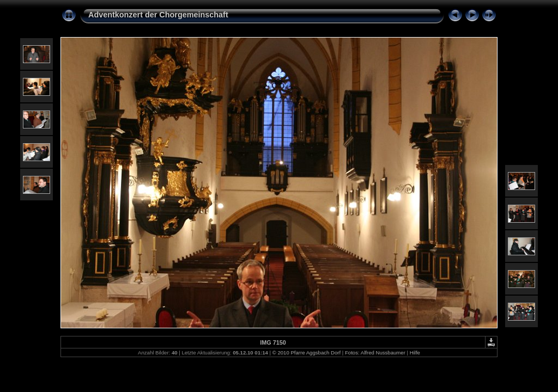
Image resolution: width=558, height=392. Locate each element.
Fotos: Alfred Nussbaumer (375, 353)
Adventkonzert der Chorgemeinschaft (158, 15)
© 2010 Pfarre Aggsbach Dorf (307, 353)
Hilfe (415, 353)
